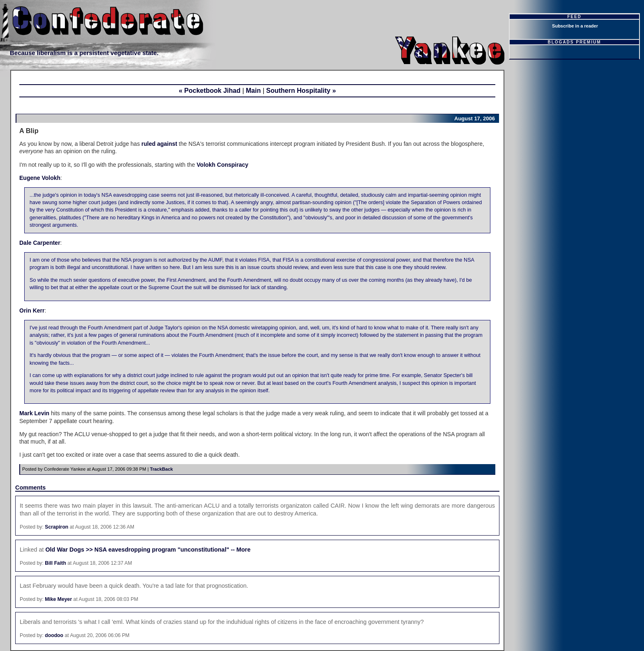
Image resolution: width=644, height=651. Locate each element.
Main (253, 91)
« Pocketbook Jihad (209, 91)
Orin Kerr (32, 311)
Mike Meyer (58, 599)
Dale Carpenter (40, 243)
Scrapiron (56, 527)
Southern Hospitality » (301, 91)
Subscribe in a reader (575, 26)
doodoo (54, 635)
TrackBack (161, 469)
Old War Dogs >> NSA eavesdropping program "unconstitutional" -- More (148, 550)
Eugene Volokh (40, 178)
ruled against (159, 144)
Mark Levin (34, 413)
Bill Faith (55, 563)
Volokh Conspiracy (223, 165)
